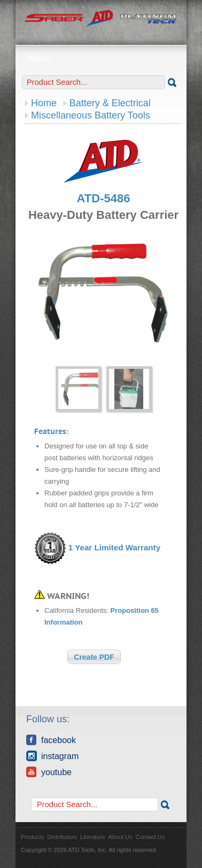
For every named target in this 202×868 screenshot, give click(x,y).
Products (32, 837)
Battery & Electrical (110, 103)
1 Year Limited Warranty (114, 548)
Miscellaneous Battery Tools (91, 115)
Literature (92, 837)
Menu (101, 58)
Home (44, 103)
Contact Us (150, 837)
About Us (121, 837)
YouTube (49, 772)
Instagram (52, 756)
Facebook (51, 740)
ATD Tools (101, 19)
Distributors (62, 837)
